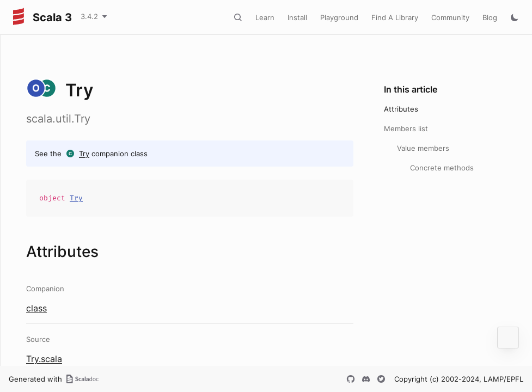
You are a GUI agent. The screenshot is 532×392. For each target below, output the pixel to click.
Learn (265, 17)
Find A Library (395, 17)
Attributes (401, 109)
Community (450, 17)
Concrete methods (442, 168)
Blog (490, 17)
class (36, 308)
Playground (339, 17)
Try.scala (44, 359)
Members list (406, 128)
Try (84, 154)
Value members (423, 148)
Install (297, 17)
